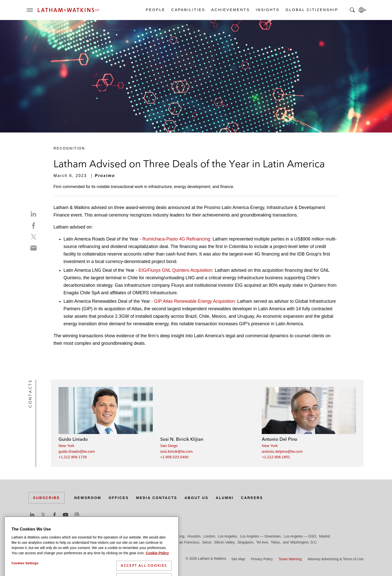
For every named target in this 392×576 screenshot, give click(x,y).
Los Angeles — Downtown (260, 536)
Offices (119, 498)
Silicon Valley (224, 542)
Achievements (230, 10)
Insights (267, 10)
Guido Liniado (73, 439)
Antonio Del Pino (279, 439)
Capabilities (188, 10)
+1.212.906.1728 (73, 457)
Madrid (324, 536)
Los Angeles (227, 536)
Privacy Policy (262, 559)
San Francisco (188, 542)
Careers (252, 498)
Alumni (225, 498)
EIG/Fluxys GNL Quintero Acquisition (175, 270)
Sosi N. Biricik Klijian (182, 439)
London (209, 536)
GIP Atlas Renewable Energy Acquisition (194, 301)
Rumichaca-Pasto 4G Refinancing (176, 239)
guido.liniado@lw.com (77, 451)
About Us (196, 498)
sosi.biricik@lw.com (176, 451)
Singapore (245, 542)
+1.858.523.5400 (174, 457)
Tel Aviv (262, 542)
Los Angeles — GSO (300, 536)
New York (66, 446)
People (155, 10)
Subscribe (46, 498)
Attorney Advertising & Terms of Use (335, 559)
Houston (194, 536)
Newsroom (88, 498)
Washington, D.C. (304, 542)
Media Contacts (156, 498)
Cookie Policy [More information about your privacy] (157, 567)
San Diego (169, 446)
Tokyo (275, 542)
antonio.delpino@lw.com (282, 451)
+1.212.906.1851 (276, 457)
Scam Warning (290, 559)
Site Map (238, 559)
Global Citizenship (312, 10)
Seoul (207, 542)
